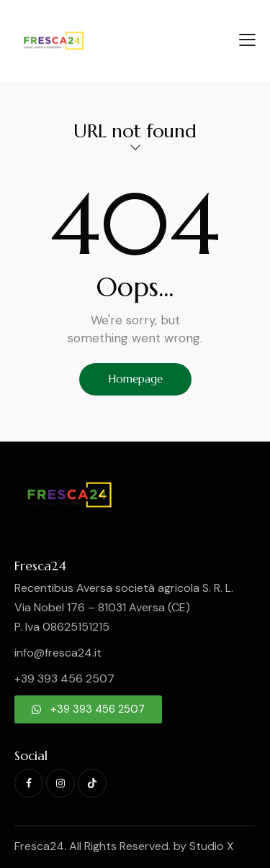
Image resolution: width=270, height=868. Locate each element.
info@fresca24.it (58, 653)
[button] (247, 40)
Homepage (135, 379)
